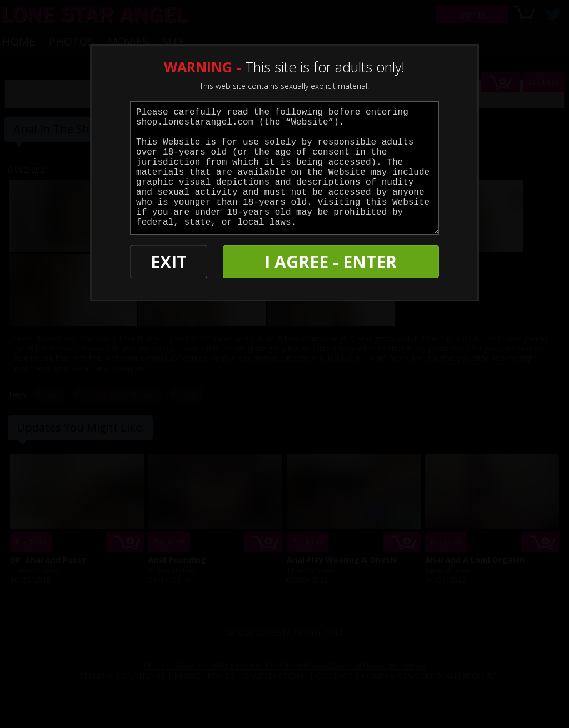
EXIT (169, 262)
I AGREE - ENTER (331, 262)
